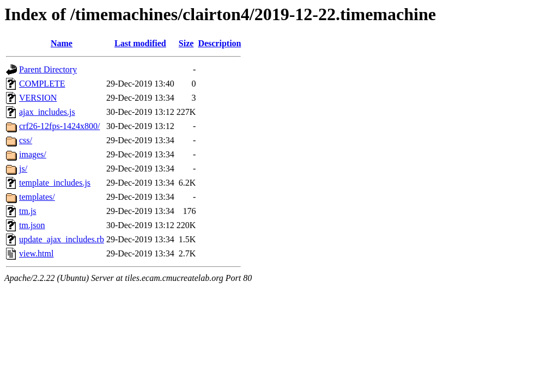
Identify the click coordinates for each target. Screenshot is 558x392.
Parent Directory (48, 69)
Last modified (140, 43)
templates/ (37, 197)
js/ (23, 169)
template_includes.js (55, 183)
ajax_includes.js (47, 112)
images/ (33, 154)
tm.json (32, 225)
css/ (26, 140)
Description (219, 43)
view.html (36, 253)
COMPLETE (42, 84)
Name (62, 43)
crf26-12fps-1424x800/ (59, 126)
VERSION (38, 98)
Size (186, 43)
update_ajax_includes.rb (62, 239)
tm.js (28, 211)
